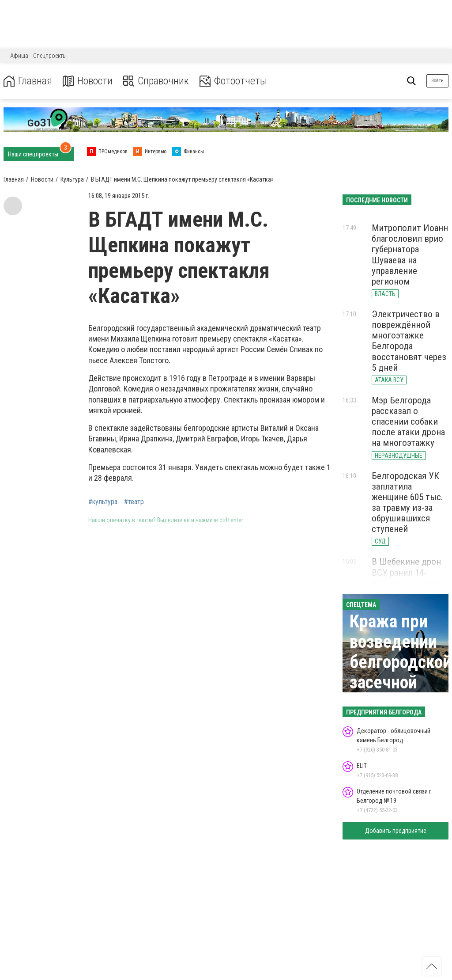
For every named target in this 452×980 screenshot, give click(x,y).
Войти (437, 81)
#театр (134, 502)
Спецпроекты (50, 56)
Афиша (19, 56)
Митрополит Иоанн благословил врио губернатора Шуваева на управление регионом (410, 255)
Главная (28, 81)
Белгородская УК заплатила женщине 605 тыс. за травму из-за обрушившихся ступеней (407, 503)
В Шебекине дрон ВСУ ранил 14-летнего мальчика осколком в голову (410, 577)
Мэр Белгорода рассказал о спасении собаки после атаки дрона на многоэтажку (408, 422)
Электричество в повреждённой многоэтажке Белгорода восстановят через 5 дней (409, 341)
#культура (103, 502)
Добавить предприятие (396, 831)
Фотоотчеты (233, 81)
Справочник (156, 81)
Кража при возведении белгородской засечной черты (401, 662)
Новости (88, 81)
